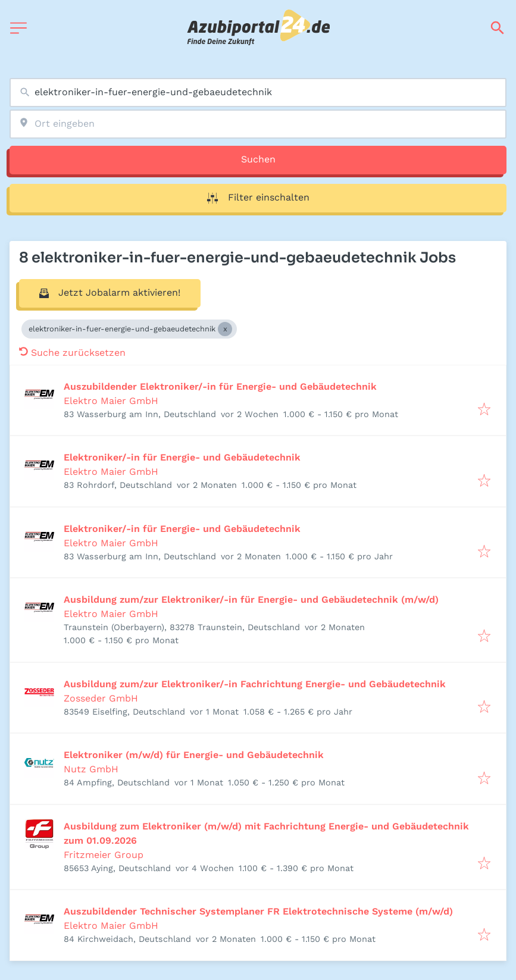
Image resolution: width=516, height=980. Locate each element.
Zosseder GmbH (101, 698)
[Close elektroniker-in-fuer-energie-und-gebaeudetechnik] (225, 329)
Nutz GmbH (91, 769)
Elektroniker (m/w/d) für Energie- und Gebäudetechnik (194, 755)
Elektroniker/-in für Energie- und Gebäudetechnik (182, 457)
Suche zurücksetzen (72, 353)
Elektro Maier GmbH (111, 401)
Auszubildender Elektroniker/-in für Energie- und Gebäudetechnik (220, 386)
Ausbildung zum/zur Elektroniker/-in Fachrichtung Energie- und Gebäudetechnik (255, 684)
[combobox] (258, 93)
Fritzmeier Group (104, 855)
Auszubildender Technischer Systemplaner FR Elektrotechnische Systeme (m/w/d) (258, 911)
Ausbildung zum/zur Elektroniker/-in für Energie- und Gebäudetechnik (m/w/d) (251, 599)
